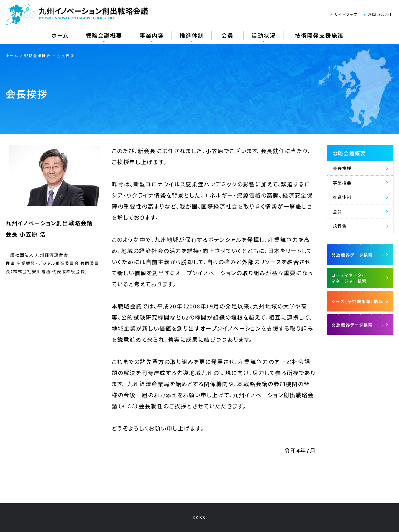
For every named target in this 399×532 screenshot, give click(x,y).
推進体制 (342, 197)
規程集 (340, 226)
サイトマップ (346, 14)
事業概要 (342, 183)
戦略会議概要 (349, 153)
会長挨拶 (342, 168)
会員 (337, 211)
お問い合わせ (381, 14)
